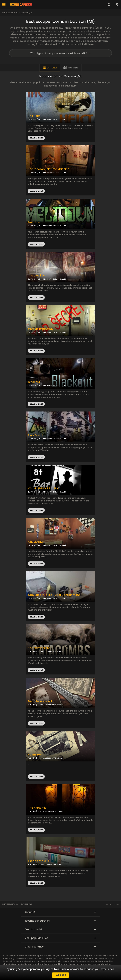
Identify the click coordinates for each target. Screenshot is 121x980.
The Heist (34, 116)
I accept (60, 975)
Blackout (34, 382)
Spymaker (35, 755)
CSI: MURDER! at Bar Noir (44, 489)
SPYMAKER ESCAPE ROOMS (52, 652)
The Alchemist (38, 808)
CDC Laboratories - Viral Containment (54, 595)
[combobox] (117, 5)
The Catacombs (39, 648)
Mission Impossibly (41, 329)
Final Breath (36, 435)
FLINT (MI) (32, 652)
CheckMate (36, 542)
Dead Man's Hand (40, 701)
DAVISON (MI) (34, 173)
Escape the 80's (39, 861)
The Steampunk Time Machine (49, 169)
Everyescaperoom (10, 13)
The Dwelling (37, 276)
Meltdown (35, 222)
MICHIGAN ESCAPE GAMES (55, 173)
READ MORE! (36, 191)
